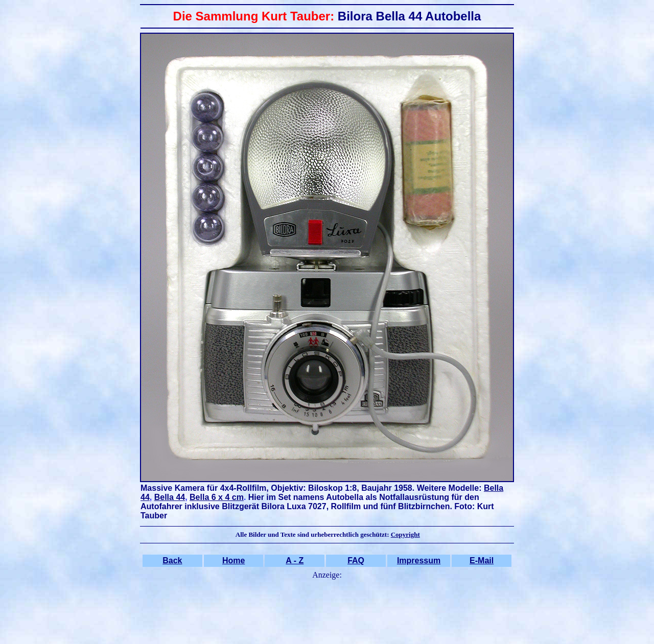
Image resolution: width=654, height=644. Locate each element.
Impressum (419, 560)
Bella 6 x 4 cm (217, 497)
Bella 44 (170, 497)
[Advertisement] (327, 606)
